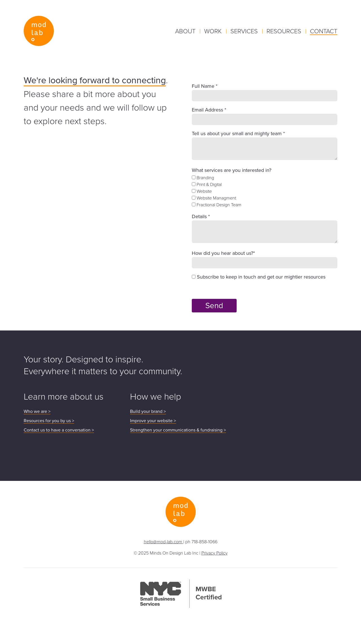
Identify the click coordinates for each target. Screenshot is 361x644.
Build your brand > (148, 411)
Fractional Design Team (217, 205)
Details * (201, 216)
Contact (324, 31)
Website (202, 191)
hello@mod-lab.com (164, 542)
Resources (285, 31)
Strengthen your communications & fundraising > (178, 430)
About (186, 31)
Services (245, 31)
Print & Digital (207, 184)
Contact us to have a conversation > (59, 430)
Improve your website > (153, 421)
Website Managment (214, 198)
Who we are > (37, 411)
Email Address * (209, 110)
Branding (203, 178)
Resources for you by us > (49, 421)
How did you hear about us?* (223, 253)
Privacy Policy (214, 553)
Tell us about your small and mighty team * (238, 133)
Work (214, 31)
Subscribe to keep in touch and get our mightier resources (259, 277)
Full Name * (205, 86)
